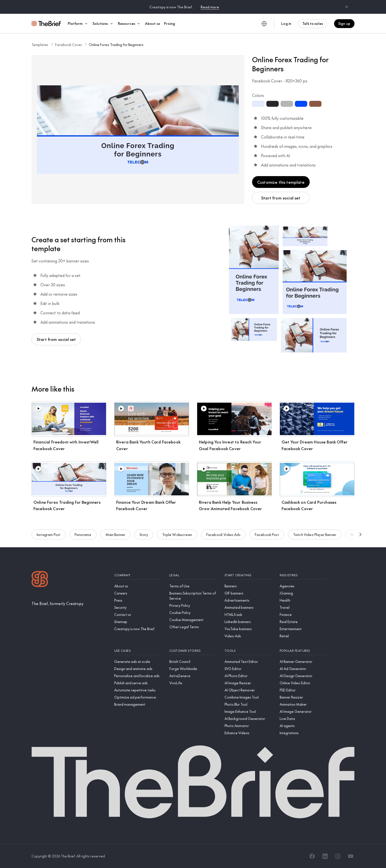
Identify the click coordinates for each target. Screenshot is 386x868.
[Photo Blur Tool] (248, 704)
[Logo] (40, 580)
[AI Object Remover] (248, 690)
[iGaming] (303, 593)
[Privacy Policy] (193, 605)
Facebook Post (267, 538)
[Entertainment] (303, 629)
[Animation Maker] (303, 704)
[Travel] (303, 607)
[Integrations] (303, 733)
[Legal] (193, 575)
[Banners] (248, 586)
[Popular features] (303, 651)
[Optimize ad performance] (138, 697)
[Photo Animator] (248, 726)
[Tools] (248, 651)
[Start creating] (248, 575)
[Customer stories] (193, 651)
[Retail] (303, 636)
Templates (40, 45)
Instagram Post (48, 538)
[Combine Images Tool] (248, 697)
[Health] (303, 600)
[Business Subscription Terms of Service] (193, 596)
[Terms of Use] (193, 586)
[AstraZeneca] (193, 676)
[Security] (138, 607)
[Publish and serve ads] (138, 683)
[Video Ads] (248, 636)
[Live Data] (303, 719)
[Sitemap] (138, 622)
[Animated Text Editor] (248, 662)
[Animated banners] (248, 607)
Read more (210, 7)
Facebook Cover (69, 45)
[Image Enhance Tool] (248, 711)
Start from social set (281, 198)
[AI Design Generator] (303, 676)
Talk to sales (313, 23)
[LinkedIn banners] (248, 622)
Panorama (83, 538)
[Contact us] (138, 615)
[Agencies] (303, 586)
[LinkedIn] (325, 856)
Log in (286, 23)
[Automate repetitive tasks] (138, 690)
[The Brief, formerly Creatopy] (57, 603)
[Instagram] (338, 856)
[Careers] (138, 593)
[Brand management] (138, 704)
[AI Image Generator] (303, 711)
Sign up (344, 23)
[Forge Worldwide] (193, 669)
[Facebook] (312, 856)
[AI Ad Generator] (303, 669)
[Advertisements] (248, 600)
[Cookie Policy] (193, 613)
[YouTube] (351, 856)
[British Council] (193, 662)
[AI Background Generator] (248, 719)
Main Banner (116, 538)
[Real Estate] (303, 622)
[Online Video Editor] (303, 683)
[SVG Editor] (248, 669)
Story (144, 538)
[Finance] (303, 615)
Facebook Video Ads (223, 538)
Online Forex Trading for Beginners (116, 45)
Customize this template (281, 182)
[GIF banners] (248, 593)
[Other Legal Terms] (193, 627)
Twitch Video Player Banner (315, 538)
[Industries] (303, 575)
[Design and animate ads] (138, 669)
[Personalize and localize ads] (138, 676)
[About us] (138, 586)
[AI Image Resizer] (248, 683)
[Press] (138, 600)
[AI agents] (303, 726)
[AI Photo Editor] (248, 676)
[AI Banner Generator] (303, 662)
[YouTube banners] (248, 629)
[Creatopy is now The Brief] (138, 629)
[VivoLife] (193, 683)
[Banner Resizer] (303, 697)
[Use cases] (138, 651)
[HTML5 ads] (248, 615)
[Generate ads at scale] (138, 662)
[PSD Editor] (303, 690)
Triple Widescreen (177, 538)
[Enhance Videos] (248, 733)
